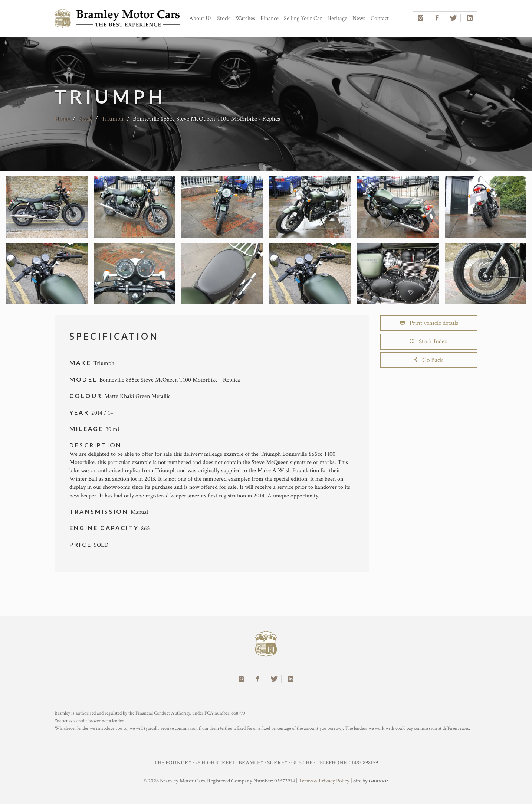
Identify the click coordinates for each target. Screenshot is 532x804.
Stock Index (429, 341)
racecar (379, 780)
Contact (380, 18)
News (359, 18)
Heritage (337, 18)
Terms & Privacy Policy (324, 781)
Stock (224, 18)
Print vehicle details (429, 323)
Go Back (429, 360)
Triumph (112, 119)
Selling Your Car (303, 18)
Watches (245, 18)
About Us (201, 18)
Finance (270, 18)
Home (62, 119)
